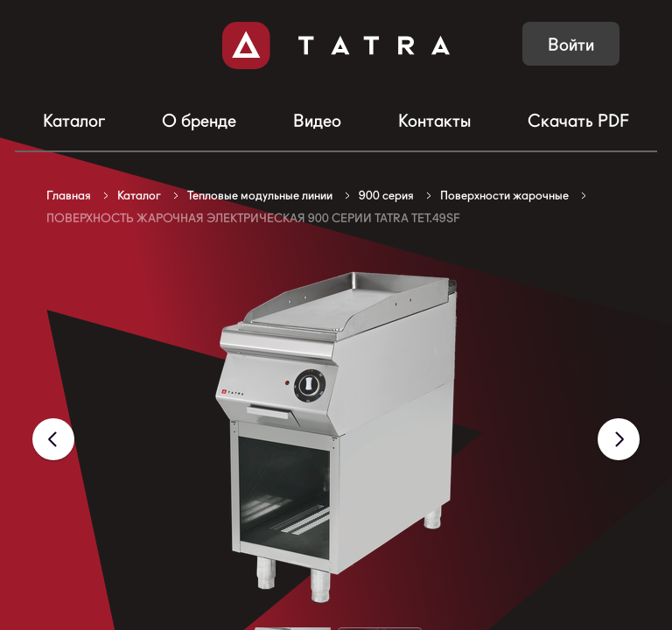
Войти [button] (571, 45)
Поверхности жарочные (504, 195)
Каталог (74, 121)
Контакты (434, 121)
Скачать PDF (578, 121)
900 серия (386, 195)
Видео (317, 121)
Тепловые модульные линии (260, 195)
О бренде (199, 121)
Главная (69, 195)
